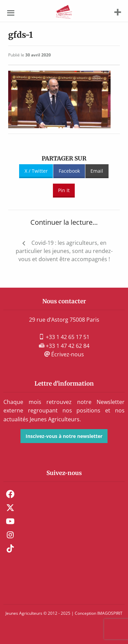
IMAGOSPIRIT (110, 613)
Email (97, 171)
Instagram (10, 535)
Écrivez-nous (64, 354)
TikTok (10, 548)
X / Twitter (36, 171)
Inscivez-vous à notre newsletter (64, 436)
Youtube (10, 521)
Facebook (69, 171)
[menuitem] (64, 494)
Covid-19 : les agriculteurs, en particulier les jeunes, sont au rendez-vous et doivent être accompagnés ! (64, 251)
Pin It (64, 190)
